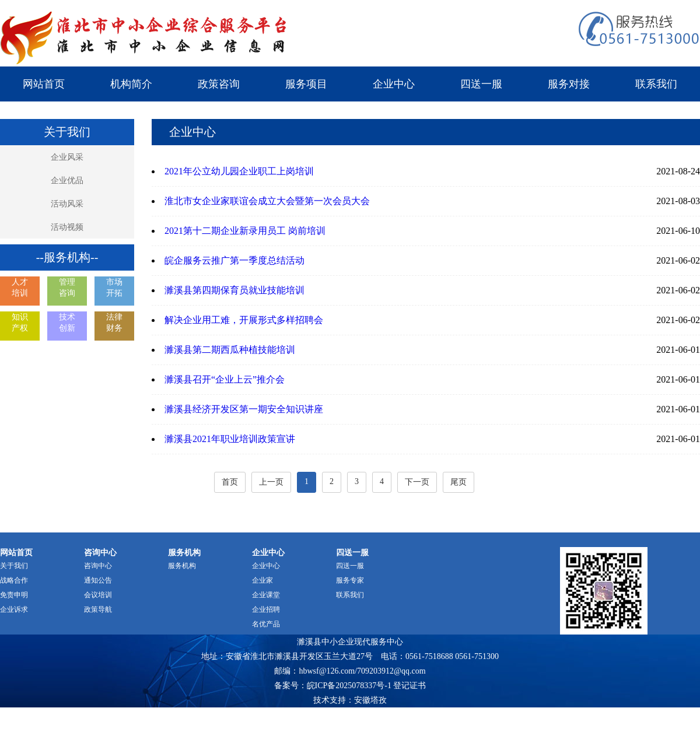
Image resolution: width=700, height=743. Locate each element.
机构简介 (131, 84)
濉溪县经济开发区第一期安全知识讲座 (244, 409)
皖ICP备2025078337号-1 (349, 686)
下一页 (417, 482)
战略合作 (14, 580)
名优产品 (266, 624)
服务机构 (182, 566)
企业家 (262, 580)
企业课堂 (266, 595)
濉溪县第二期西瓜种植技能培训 (230, 350)
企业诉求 (14, 609)
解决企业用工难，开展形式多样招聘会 (244, 320)
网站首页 (44, 84)
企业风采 (67, 157)
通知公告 (98, 580)
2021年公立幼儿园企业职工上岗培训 (239, 171)
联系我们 (656, 84)
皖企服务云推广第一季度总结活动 (235, 260)
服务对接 (569, 84)
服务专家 (350, 580)
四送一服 (481, 84)
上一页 (271, 482)
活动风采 (67, 204)
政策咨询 (219, 84)
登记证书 (409, 686)
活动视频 (67, 227)
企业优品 (67, 181)
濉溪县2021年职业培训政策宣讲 (230, 439)
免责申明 (14, 595)
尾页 (459, 482)
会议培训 (98, 595)
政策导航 (98, 609)
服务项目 (306, 84)
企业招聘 (266, 609)
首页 (230, 482)
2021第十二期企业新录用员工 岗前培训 (245, 231)
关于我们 (14, 566)
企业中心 (394, 84)
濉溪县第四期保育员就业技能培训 (235, 290)
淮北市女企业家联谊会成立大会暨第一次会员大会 (267, 201)
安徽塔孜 (370, 700)
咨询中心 (98, 566)
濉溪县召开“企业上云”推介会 (225, 379)
